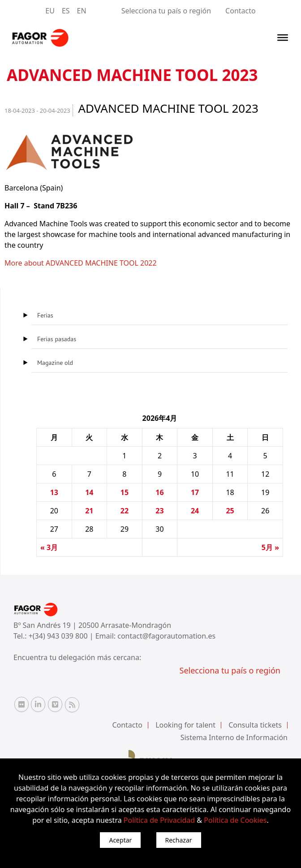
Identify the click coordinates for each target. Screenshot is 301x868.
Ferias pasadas (57, 339)
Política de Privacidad (159, 820)
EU (50, 11)
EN (82, 11)
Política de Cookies (235, 820)
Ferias (45, 315)
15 (125, 492)
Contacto (241, 11)
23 (159, 511)
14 (89, 492)
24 (195, 511)
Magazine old (55, 363)
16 (159, 492)
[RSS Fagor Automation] (72, 705)
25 (230, 511)
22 (125, 511)
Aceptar (120, 840)
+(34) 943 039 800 (59, 636)
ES (66, 11)
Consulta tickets (255, 725)
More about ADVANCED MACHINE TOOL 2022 (81, 263)
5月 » (270, 547)
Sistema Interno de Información (234, 737)
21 (89, 511)
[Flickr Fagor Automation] (21, 704)
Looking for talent (185, 725)
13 (54, 492)
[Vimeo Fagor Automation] (55, 704)
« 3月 (49, 547)
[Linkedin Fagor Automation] (38, 704)
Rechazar (179, 840)
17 (195, 492)
